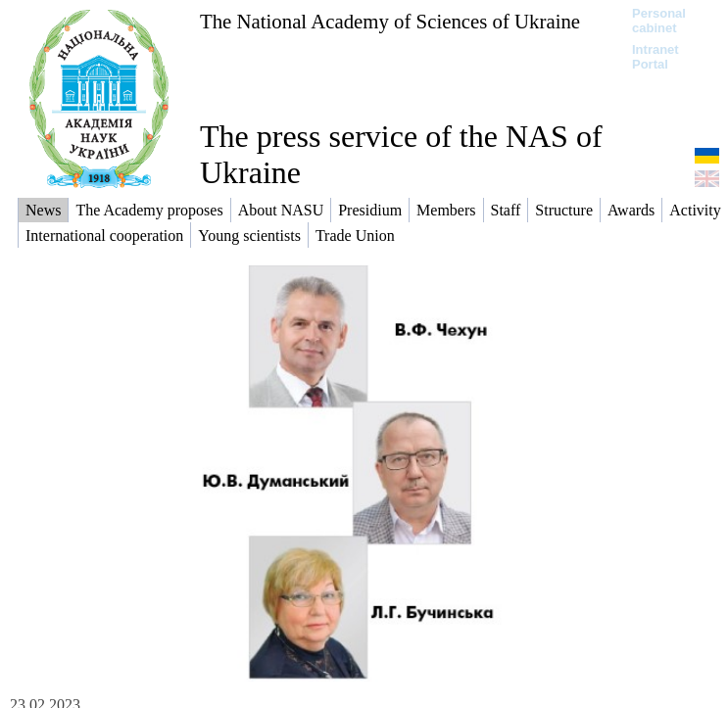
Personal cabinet (659, 21)
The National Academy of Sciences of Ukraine (390, 21)
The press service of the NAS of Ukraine (401, 154)
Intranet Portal (655, 57)
